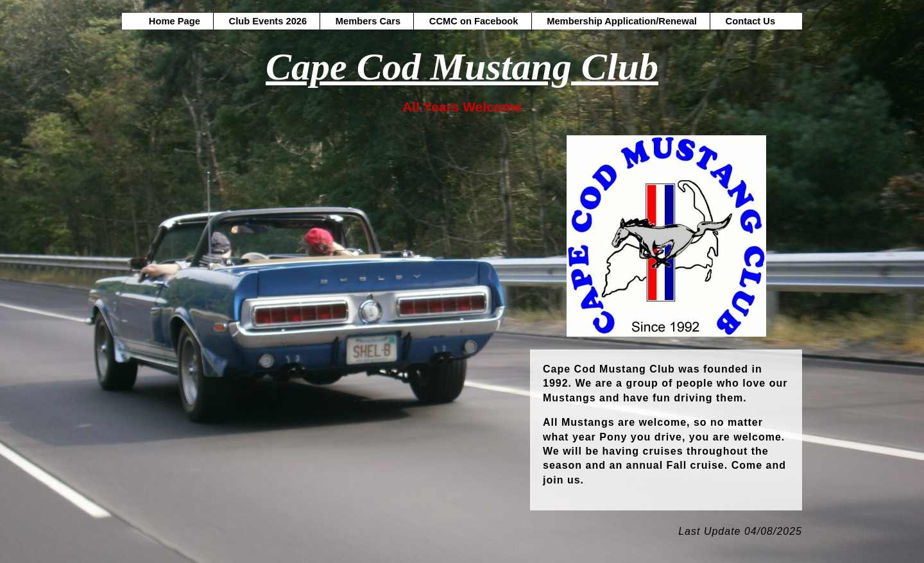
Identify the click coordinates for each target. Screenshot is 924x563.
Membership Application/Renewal (622, 21)
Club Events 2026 (268, 21)
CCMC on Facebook (474, 21)
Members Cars (368, 21)
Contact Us (751, 21)
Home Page (175, 21)
